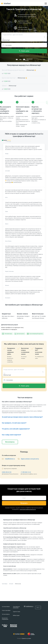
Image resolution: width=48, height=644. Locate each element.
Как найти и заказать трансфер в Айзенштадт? (17, 402)
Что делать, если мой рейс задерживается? (16, 429)
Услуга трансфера (6, 610)
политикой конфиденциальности (28, 509)
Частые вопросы (6, 614)
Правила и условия (26, 638)
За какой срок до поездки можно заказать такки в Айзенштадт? (22, 417)
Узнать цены (24, 51)
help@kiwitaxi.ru (10, 459)
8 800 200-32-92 (7, 472)
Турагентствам (17, 612)
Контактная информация (5, 619)
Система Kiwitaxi (6, 607)
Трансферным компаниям (16, 607)
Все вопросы (10, 442)
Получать (24, 503)
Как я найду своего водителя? (11, 435)
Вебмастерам (16, 615)
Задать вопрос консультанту (30, 459)
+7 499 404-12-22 (26, 472)
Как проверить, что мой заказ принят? (14, 423)
